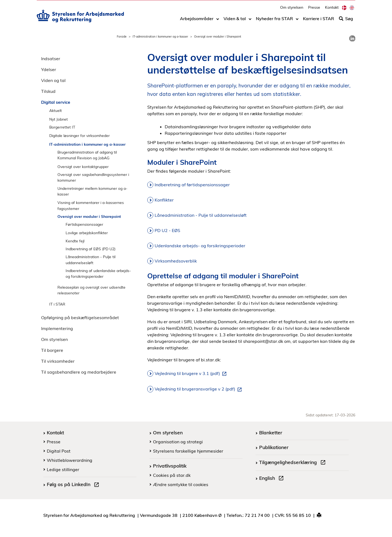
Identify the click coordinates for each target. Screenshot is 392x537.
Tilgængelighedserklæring (293, 463)
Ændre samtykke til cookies (181, 484)
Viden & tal (235, 21)
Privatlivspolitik (170, 466)
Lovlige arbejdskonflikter (87, 233)
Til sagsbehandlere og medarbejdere (79, 372)
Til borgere (52, 350)
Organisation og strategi (178, 442)
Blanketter (271, 432)
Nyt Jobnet (59, 119)
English (272, 479)
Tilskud (48, 91)
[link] (352, 38)
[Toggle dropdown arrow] (218, 21)
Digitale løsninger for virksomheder (79, 135)
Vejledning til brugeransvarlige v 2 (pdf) (199, 389)
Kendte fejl (75, 241)
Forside (122, 36)
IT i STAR (57, 304)
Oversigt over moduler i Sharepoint (89, 216)
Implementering (57, 328)
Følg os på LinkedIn (74, 485)
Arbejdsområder (197, 21)
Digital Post (59, 451)
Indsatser (51, 59)
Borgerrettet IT (62, 127)
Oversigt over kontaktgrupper (83, 167)
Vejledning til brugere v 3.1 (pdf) (192, 374)
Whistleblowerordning (70, 460)
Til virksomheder (58, 361)
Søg (346, 21)
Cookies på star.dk (172, 475)
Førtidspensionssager (84, 224)
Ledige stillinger (63, 469)
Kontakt (332, 10)
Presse (314, 10)
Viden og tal (53, 80)
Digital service (56, 102)
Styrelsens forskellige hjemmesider (188, 451)
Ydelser (49, 69)
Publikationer (274, 447)
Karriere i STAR (318, 21)
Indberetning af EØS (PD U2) (91, 249)
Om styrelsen (292, 10)
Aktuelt (56, 110)
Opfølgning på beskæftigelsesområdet (80, 318)
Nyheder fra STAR (274, 21)
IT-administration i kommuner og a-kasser (160, 36)
